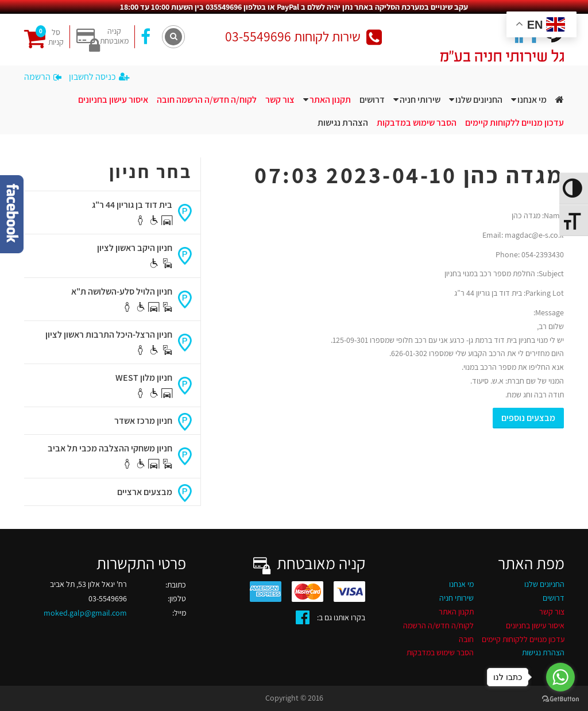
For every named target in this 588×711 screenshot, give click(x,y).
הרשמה (43, 77)
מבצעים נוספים (528, 418)
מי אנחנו (532, 100)
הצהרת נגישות (343, 123)
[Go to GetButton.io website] (560, 699)
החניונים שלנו (479, 100)
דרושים (372, 100)
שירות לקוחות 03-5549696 (303, 36)
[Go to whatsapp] (560, 677)
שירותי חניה (420, 100)
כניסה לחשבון (99, 77)
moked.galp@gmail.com (85, 613)
